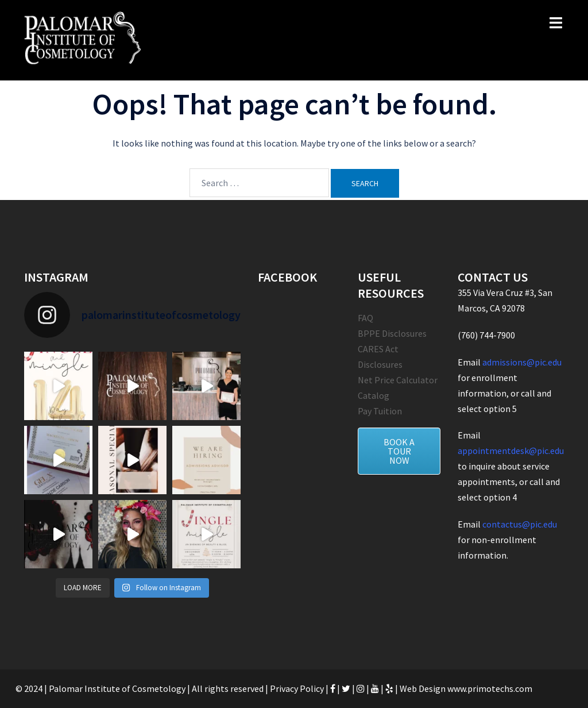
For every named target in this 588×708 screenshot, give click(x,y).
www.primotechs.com (489, 688)
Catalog (374, 395)
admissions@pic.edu (522, 362)
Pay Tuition (380, 411)
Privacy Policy (297, 688)
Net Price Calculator (398, 380)
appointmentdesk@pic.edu (511, 451)
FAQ (365, 318)
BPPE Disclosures (392, 333)
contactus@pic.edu (520, 524)
